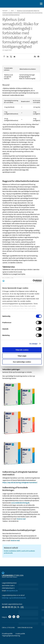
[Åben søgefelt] (37, 4)
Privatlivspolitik (7, 634)
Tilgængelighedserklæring (11, 636)
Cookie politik (20, 634)
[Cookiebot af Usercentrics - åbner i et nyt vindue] (33, 281)
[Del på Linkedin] (8, 57)
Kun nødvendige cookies (22, 362)
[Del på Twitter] (11, 57)
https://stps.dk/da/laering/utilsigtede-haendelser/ (20, 482)
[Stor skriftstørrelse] (35, 57)
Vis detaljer (34, 344)
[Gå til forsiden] (10, 4)
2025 (12, 11)
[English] (32, 4)
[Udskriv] (38, 57)
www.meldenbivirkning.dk (20, 503)
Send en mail (21, 519)
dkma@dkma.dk (12, 591)
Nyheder (5, 11)
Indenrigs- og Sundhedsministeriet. (14, 598)
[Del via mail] (14, 57)
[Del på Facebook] (4, 57)
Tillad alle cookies (22, 350)
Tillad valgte (22, 356)
